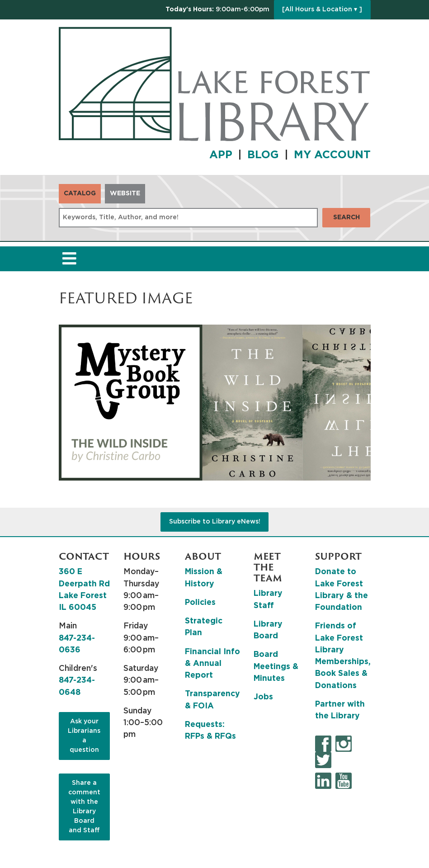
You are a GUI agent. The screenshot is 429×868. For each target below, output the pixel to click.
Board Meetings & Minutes (276, 667)
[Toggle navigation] (70, 259)
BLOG (263, 155)
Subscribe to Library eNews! (215, 522)
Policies (200, 603)
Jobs (263, 697)
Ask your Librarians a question (84, 736)
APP (221, 155)
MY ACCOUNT (332, 155)
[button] (217, 10)
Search (346, 217)
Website (125, 193)
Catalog (80, 193)
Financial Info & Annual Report (212, 664)
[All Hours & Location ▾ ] (322, 9)
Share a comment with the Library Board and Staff (84, 807)
